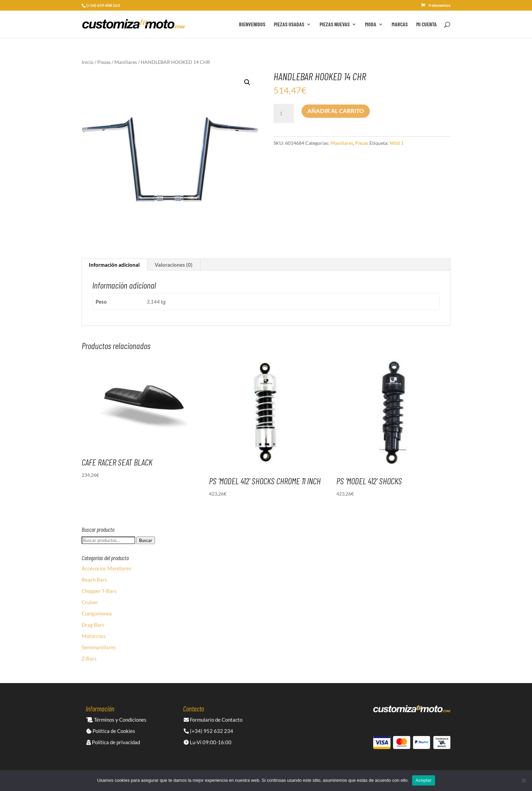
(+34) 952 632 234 (208, 731)
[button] (247, 82)
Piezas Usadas (289, 25)
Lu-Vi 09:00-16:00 (208, 742)
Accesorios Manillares (107, 568)
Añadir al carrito (336, 111)
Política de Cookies (111, 731)
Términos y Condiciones (116, 720)
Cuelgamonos (97, 613)
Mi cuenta (426, 25)
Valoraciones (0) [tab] (174, 265)
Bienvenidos (252, 25)
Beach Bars (94, 580)
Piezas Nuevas (335, 25)
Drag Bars (93, 625)
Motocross (94, 636)
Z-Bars (89, 658)
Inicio (88, 62)
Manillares (126, 62)
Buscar (146, 540)
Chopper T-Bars (99, 591)
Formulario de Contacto (213, 720)
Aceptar (424, 780)
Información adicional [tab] (114, 265)
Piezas (104, 62)
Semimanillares (99, 647)
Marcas (400, 25)
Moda (371, 25)
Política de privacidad (113, 742)
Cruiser (90, 602)
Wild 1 (397, 143)
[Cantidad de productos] (284, 113)
